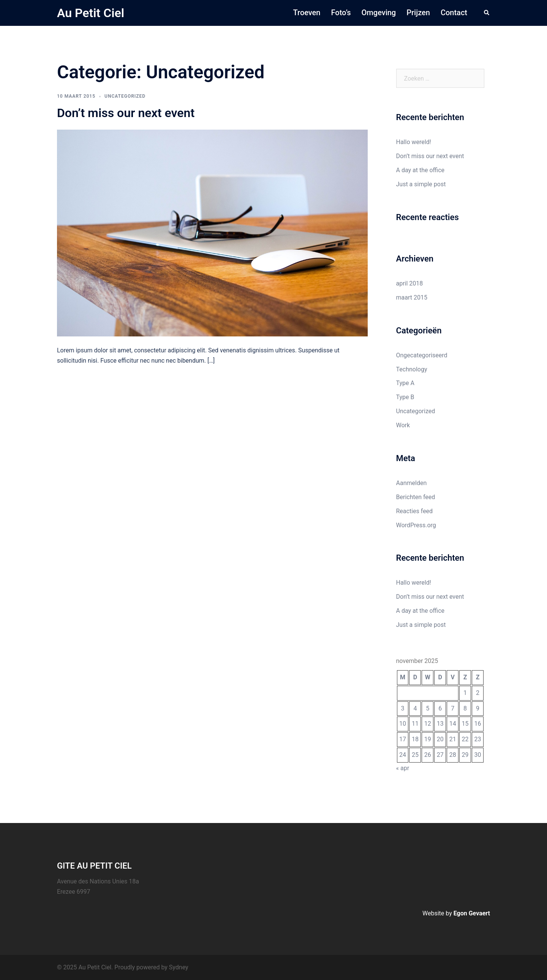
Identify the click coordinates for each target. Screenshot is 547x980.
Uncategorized (125, 96)
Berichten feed (416, 497)
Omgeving (379, 13)
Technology (412, 369)
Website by (456, 913)
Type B (405, 397)
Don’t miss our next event (126, 113)
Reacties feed (415, 511)
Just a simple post (421, 184)
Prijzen (418, 13)
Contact (454, 13)
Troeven (307, 13)
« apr (403, 768)
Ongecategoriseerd (422, 355)
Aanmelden (412, 483)
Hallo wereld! (414, 142)
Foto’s (341, 13)
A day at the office (421, 170)
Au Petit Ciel (91, 13)
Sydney (179, 967)
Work (403, 425)
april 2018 (410, 283)
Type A (405, 383)
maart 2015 (412, 297)
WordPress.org (416, 525)
